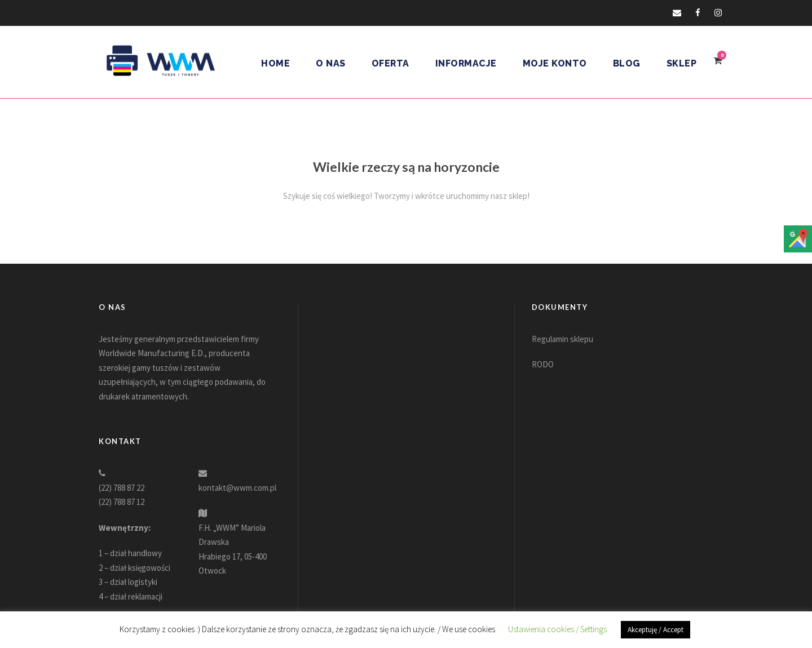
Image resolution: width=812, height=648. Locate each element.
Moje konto (555, 63)
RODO (543, 364)
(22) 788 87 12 (122, 502)
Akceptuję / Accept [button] (656, 630)
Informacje (466, 63)
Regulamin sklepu (562, 339)
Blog (627, 63)
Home (275, 63)
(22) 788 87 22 (122, 488)
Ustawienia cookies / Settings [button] (557, 629)
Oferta (390, 63)
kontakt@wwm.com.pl (237, 488)
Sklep (682, 63)
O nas (331, 63)
